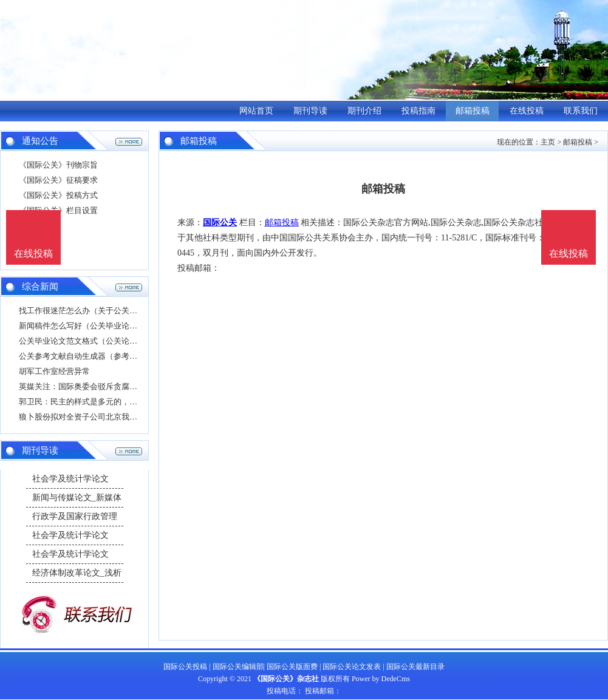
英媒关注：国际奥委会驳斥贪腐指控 (82, 386)
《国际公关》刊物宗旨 (58, 165)
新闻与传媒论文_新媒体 (77, 498)
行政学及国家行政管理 (75, 516)
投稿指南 (418, 111)
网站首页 (256, 111)
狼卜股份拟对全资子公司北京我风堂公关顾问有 (102, 417)
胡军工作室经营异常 (54, 371)
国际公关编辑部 (238, 667)
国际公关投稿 (185, 667)
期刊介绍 (364, 111)
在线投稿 (527, 111)
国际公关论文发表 (352, 667)
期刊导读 (310, 111)
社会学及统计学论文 (70, 479)
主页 (548, 142)
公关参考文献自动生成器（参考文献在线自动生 (102, 356)
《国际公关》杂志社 (286, 679)
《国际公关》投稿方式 (58, 195)
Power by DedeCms (381, 679)
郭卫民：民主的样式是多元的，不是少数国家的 (102, 402)
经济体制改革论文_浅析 (77, 573)
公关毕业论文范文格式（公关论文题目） (90, 341)
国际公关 (220, 223)
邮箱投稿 (473, 111)
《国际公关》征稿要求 (58, 180)
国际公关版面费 (292, 667)
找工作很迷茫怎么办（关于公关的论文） (90, 311)
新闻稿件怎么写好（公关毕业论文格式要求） (98, 326)
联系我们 (581, 111)
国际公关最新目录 (415, 667)
